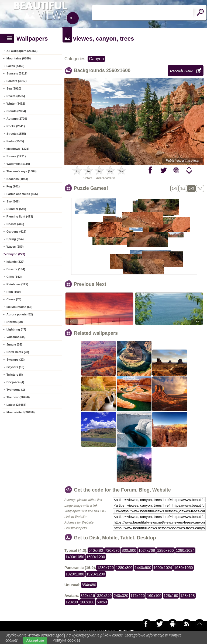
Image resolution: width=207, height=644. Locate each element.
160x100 (154, 596)
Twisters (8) (15, 375)
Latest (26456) (16, 405)
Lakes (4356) (15, 66)
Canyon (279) (16, 254)
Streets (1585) (16, 134)
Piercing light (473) (20, 216)
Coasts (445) (15, 224)
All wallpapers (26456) (22, 51)
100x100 (87, 602)
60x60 (102, 602)
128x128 (188, 596)
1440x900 (143, 568)
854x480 (89, 585)
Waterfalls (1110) (18, 164)
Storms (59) (15, 322)
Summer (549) (16, 209)
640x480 (96, 550)
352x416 (88, 596)
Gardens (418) (16, 232)
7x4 (200, 188)
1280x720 (105, 568)
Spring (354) (15, 239)
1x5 (175, 188)
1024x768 (147, 550)
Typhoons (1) (16, 390)
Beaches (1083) (17, 179)
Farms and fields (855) (22, 194)
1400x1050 (75, 557)
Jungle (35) (14, 344)
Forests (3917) (17, 81)
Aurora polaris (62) (20, 314)
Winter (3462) (16, 104)
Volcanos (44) (16, 337)
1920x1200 (96, 574)
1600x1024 (163, 568)
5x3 (191, 188)
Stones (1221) (16, 156)
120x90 (72, 602)
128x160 (171, 596)
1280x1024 (185, 550)
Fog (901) (13, 186)
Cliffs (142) (14, 277)
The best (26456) (18, 397)
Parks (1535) (15, 141)
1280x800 (124, 568)
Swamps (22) (15, 360)
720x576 (112, 550)
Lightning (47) (16, 329)
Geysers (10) (15, 367)
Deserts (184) (16, 269)
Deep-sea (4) (15, 382)
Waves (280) (15, 247)
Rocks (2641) (16, 126)
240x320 (121, 596)
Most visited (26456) (21, 412)
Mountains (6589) (19, 58)
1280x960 (165, 550)
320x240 (104, 596)
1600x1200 (96, 557)
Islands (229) (15, 262)
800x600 (129, 550)
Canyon (96, 59)
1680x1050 (183, 568)
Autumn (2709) (17, 119)
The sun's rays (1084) (21, 171)
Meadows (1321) (18, 149)
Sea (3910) (14, 88)
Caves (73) (14, 299)
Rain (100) (14, 292)
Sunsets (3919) (17, 73)
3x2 (183, 188)
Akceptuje (35, 640)
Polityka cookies (67, 640)
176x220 (138, 596)
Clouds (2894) (16, 111)
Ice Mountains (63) (19, 307)
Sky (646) (13, 201)
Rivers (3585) (16, 96)
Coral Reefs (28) (18, 352)
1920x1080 (75, 574)
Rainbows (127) (17, 284)
